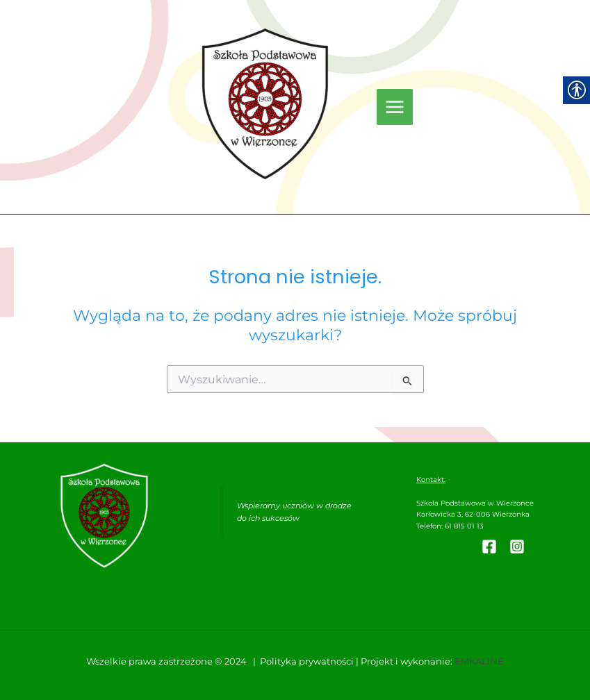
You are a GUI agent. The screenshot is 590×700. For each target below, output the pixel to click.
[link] (265, 104)
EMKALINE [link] (479, 661)
